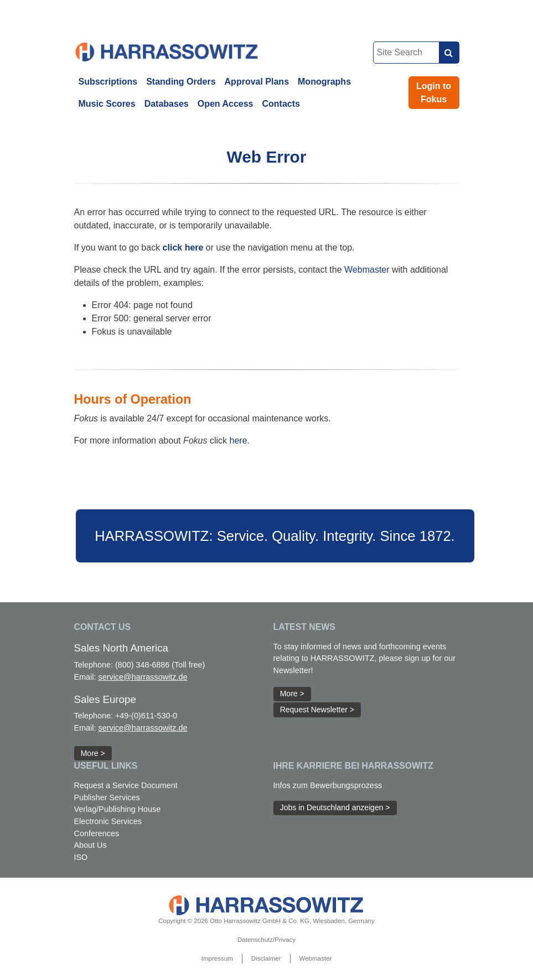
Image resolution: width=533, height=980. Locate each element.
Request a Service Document (126, 785)
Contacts (281, 104)
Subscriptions (108, 82)
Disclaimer (266, 958)
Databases (167, 104)
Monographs (324, 82)
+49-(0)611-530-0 (146, 716)
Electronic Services (108, 821)
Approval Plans (257, 82)
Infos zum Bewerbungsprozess (328, 785)
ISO (81, 857)
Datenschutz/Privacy (266, 940)
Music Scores (107, 104)
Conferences (97, 833)
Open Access (226, 104)
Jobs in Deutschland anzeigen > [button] (335, 807)
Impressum (217, 958)
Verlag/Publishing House (118, 809)
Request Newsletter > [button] (317, 710)
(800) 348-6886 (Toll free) (160, 665)
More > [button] (93, 753)
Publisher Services (107, 797)
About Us (90, 845)
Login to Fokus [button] (434, 93)
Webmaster (367, 270)
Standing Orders (181, 82)
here (239, 441)
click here (183, 247)
